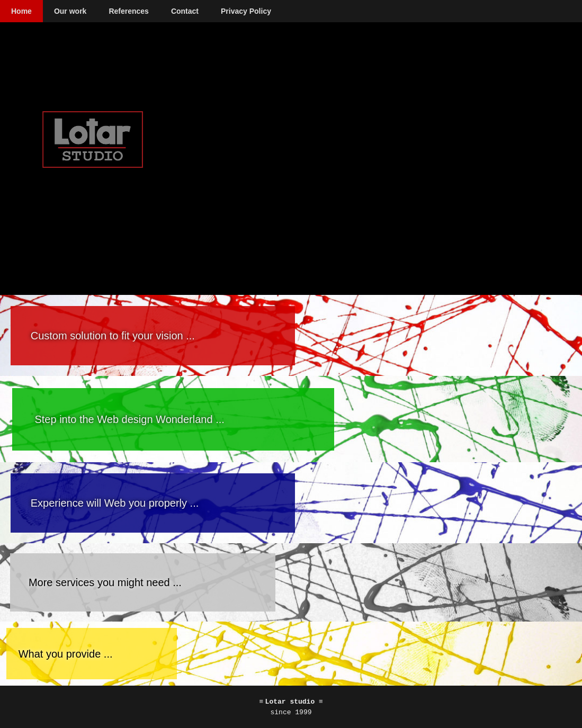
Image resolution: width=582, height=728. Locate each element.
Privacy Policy (246, 11)
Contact (185, 11)
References (129, 11)
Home (21, 11)
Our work (70, 11)
